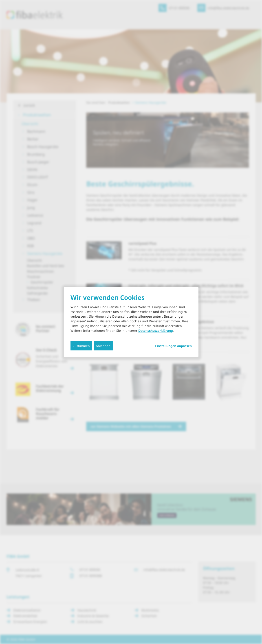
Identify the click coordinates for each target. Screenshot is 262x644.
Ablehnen (103, 346)
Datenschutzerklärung (156, 331)
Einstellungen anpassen (173, 346)
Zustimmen (81, 346)
